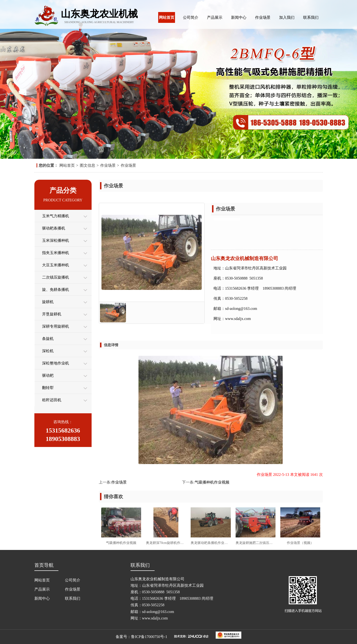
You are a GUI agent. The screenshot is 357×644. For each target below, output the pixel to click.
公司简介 (191, 17)
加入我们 (287, 17)
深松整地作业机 (56, 363)
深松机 (48, 351)
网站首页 (167, 17)
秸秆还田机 (52, 400)
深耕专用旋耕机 (56, 326)
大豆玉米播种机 (56, 265)
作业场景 (263, 17)
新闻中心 (239, 17)
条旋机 (48, 339)
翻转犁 (48, 388)
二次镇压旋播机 (56, 277)
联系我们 (311, 17)
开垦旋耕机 (52, 314)
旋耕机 (48, 302)
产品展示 (215, 17)
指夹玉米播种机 (56, 253)
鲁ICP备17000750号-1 (149, 637)
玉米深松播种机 (56, 240)
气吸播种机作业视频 (212, 482)
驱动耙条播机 (54, 228)
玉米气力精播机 (56, 216)
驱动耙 (48, 375)
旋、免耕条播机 (56, 290)
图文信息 (88, 165)
